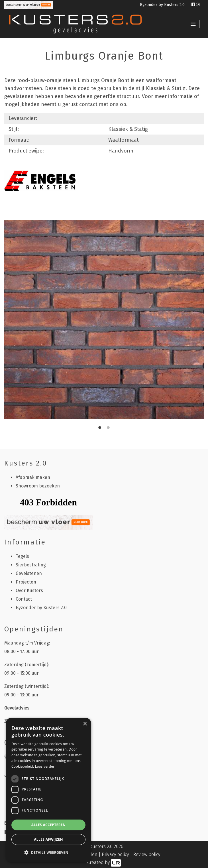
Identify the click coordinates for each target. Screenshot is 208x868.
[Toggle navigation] (193, 24)
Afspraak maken (33, 477)
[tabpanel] (104, 320)
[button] (48, 853)
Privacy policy (115, 854)
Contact (24, 599)
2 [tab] (108, 428)
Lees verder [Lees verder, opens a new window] (45, 766)
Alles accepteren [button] (49, 825)
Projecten (26, 582)
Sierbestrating (31, 565)
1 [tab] (100, 428)
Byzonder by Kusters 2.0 (163, 5)
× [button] (85, 724)
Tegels (22, 556)
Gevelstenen (29, 573)
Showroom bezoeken (38, 486)
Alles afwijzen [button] (48, 839)
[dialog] (48, 790)
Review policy (147, 854)
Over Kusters (29, 590)
